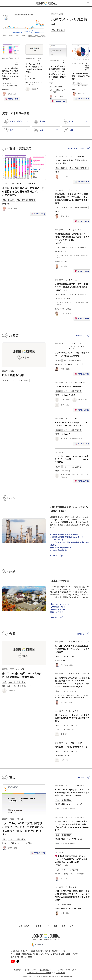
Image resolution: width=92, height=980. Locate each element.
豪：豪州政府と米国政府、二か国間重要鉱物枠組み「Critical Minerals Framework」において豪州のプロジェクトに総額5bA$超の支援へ (72, 682)
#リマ (67, 755)
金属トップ (82, 634)
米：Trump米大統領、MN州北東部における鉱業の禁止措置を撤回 (34, 68)
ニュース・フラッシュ (33, 79)
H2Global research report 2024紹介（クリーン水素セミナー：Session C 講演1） (72, 459)
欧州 (80, 382)
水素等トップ (81, 336)
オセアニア (73, 642)
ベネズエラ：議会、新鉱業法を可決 (71, 747)
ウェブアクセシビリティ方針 (66, 970)
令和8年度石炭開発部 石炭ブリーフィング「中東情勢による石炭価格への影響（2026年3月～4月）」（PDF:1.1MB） (72, 861)
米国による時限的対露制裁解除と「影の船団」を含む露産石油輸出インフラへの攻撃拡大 (10, 74)
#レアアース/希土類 (73, 698)
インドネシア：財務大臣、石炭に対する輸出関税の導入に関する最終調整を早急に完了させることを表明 (72, 792)
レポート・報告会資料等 (20, 380)
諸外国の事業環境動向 (59, 548)
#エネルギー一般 (61, 251)
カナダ (76, 711)
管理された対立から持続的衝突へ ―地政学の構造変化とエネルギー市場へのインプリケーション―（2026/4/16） (72, 238)
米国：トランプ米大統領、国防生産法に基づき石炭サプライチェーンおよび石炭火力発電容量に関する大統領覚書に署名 (72, 895)
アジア (71, 382)
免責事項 (18, 970)
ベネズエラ (79, 743)
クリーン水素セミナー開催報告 (69, 386)
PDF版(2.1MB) (82, 444)
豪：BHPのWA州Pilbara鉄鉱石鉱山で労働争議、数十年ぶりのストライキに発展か (72, 649)
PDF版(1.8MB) (12, 99)
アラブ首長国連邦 (87, 68)
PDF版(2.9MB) (82, 374)
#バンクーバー (30, 85)
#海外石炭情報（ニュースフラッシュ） (69, 804)
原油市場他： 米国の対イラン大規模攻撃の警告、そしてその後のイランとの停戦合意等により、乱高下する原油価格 (72, 198)
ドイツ (85, 382)
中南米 (71, 743)
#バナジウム (84, 695)
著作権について (31, 970)
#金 (56, 755)
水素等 (6, 380)
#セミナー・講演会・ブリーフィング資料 (17, 843)
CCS (47, 926)
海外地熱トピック (58, 609)
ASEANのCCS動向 (58, 540)
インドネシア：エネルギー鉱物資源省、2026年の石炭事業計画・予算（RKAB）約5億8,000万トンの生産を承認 (72, 826)
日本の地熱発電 (57, 607)
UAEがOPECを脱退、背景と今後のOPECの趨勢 (81, 76)
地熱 (55, 926)
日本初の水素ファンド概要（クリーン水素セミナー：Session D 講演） (72, 424)
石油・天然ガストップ (77, 148)
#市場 (74, 89)
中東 (86, 64)
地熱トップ (55, 617)
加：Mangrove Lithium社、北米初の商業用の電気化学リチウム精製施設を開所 (72, 718)
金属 (28, 76)
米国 (16, 65)
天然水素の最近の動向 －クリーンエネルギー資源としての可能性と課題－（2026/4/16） (72, 287)
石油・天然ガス (58, 30)
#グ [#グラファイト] (83, 698)
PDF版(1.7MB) (82, 481)
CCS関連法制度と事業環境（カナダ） (66, 537)
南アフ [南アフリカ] (71, 349)
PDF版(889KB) (82, 99)
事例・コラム (56, 612)
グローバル (63, 62)
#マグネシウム (60, 698)
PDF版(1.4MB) (82, 222)
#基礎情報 (5, 89)
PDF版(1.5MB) (82, 272)
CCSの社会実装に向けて (60, 550)
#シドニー (65, 660)
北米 (16, 62)
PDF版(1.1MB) (59, 102)
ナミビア (81, 346)
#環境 (73, 395)
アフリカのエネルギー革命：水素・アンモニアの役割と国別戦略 (72, 354)
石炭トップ (82, 777)
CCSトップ (55, 555)
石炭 (51, 84)
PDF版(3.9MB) (82, 319)
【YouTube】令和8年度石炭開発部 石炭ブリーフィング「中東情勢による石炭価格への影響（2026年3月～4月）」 (58, 73)
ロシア (17, 60)
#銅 (27, 82)
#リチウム (58, 730)
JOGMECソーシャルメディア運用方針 (40, 973)
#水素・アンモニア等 (62, 298)
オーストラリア (83, 642)
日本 (76, 382)
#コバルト (32, 82)
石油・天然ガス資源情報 (10, 86)
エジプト (80, 344)
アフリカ (72, 344)
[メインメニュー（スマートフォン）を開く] (88, 3)
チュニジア (73, 346)
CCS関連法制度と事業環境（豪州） (65, 534)
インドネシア (79, 786)
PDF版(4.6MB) (82, 410)
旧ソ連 (17, 58)
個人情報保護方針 (46, 970)
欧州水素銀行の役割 (13, 375)
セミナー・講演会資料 (56, 86)
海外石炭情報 (67, 800)
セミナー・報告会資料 (78, 247)
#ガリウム (58, 695)
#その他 (61, 755)
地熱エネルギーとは (59, 604)
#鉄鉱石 (58, 660)
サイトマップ (60, 973)
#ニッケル (39, 82)
